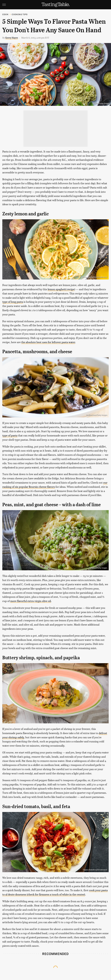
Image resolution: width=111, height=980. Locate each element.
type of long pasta (13, 302)
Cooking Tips (20, 14)
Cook (5, 14)
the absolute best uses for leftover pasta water (48, 342)
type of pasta (10, 435)
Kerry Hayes (12, 38)
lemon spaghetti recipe (61, 289)
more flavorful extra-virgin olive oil (31, 601)
